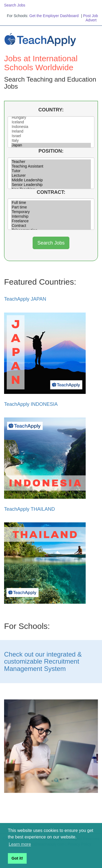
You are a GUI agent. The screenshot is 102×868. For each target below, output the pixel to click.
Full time (51, 203)
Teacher (51, 162)
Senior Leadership (51, 185)
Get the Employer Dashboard (54, 16)
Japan (51, 145)
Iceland (51, 122)
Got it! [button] (17, 858)
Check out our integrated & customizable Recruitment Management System (43, 661)
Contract (51, 226)
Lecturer (51, 176)
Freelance (51, 221)
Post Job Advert (91, 18)
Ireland (51, 131)
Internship (51, 216)
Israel (51, 136)
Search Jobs (15, 5)
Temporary (51, 212)
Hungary (51, 118)
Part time (51, 207)
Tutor (51, 171)
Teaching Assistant (51, 166)
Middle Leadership (51, 180)
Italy (51, 141)
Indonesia (51, 127)
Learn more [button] (20, 844)
